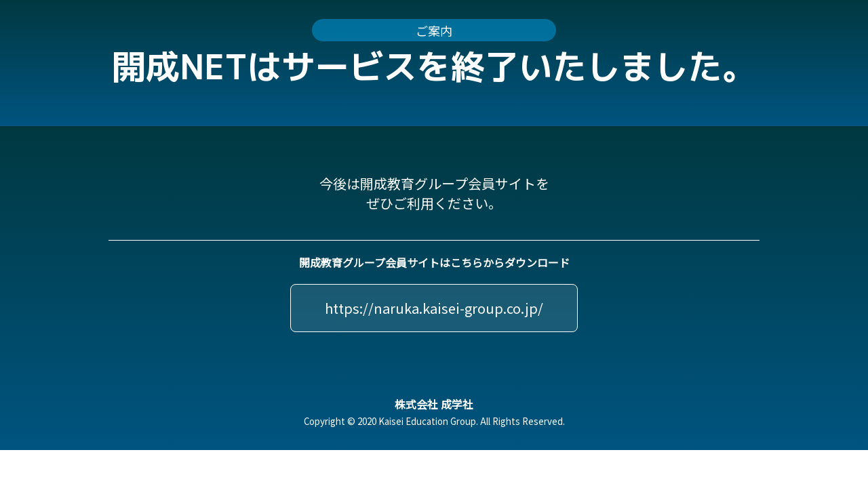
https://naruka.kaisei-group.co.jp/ (434, 308)
